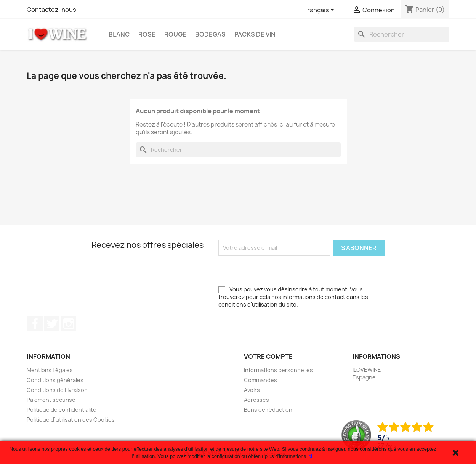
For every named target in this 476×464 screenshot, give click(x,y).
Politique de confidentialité (62, 410)
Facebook (35, 324)
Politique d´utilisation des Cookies (71, 420)
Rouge (175, 34)
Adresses (256, 400)
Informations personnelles (278, 370)
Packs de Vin (255, 34)
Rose (147, 34)
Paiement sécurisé (51, 400)
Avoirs (252, 390)
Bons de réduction (268, 410)
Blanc (119, 34)
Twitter (52, 324)
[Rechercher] (402, 34)
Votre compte (268, 356)
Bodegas (210, 34)
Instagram (69, 324)
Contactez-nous (51, 10)
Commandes (260, 380)
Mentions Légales (50, 370)
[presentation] (276, 271)
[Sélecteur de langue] (321, 10)
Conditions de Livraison (57, 390)
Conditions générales (55, 380)
